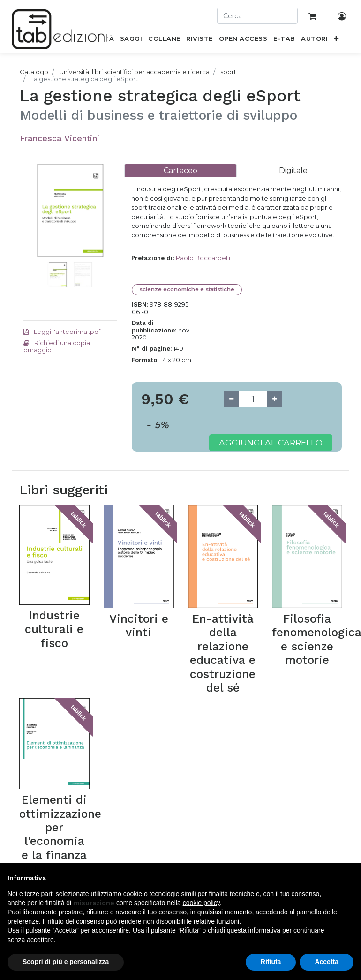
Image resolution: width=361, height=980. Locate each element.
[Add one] (275, 399)
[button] (336, 40)
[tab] (180, 170)
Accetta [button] (327, 962)
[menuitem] (131, 40)
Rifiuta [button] (271, 962)
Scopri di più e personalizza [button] (66, 962)
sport (228, 72)
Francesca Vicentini (60, 138)
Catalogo (34, 72)
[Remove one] (231, 399)
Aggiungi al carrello (271, 442)
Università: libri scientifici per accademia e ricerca (134, 72)
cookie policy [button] (201, 903)
